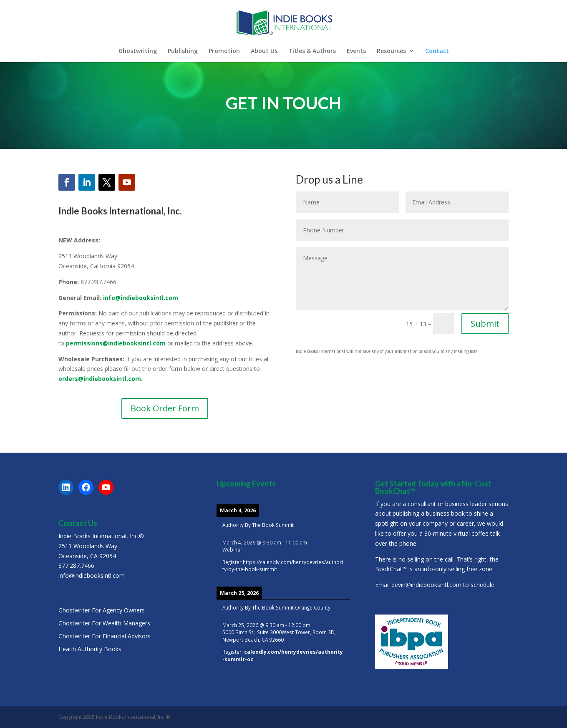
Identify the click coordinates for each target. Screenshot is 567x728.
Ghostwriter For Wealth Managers (104, 623)
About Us (264, 51)
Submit (485, 324)
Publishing (183, 51)
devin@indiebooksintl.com (426, 585)
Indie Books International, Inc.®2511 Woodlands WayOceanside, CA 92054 (101, 546)
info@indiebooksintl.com (141, 298)
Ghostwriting (138, 51)
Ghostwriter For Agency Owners (102, 610)
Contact (437, 51)
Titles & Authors (312, 51)
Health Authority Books (90, 649)
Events (356, 51)
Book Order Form (165, 408)
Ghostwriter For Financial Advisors (105, 636)
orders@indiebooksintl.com (100, 379)
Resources (391, 51)
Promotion (224, 51)
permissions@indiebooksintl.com (116, 343)
